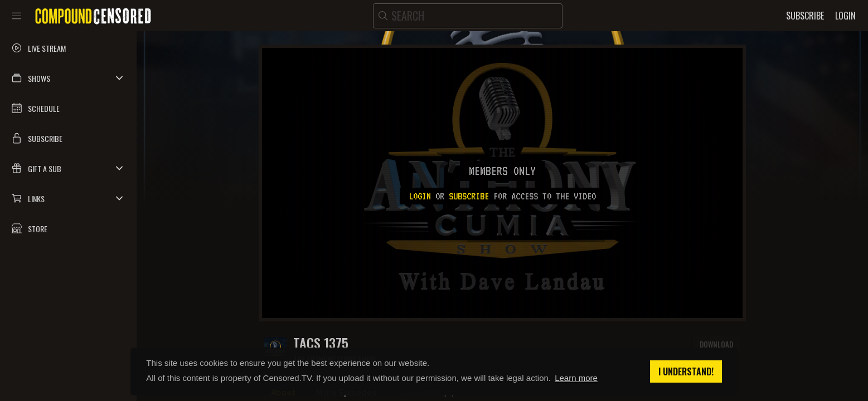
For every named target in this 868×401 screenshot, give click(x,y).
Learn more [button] (576, 378)
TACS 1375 (321, 343)
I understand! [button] (686, 371)
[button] (68, 78)
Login (420, 196)
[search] (468, 16)
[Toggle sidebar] (16, 16)
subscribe (469, 196)
